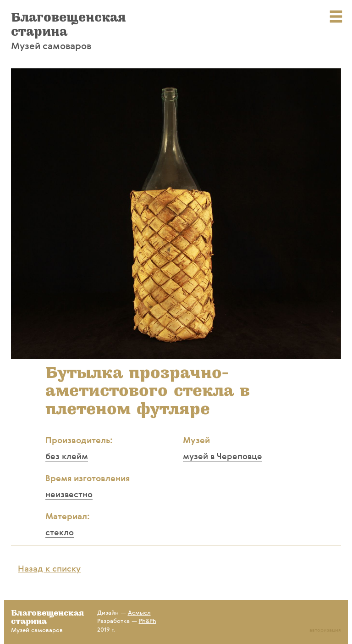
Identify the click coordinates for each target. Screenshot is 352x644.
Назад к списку (49, 569)
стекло (60, 533)
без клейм (67, 457)
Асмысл (139, 613)
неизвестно (69, 495)
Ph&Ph (148, 621)
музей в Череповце (223, 457)
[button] (333, 77)
